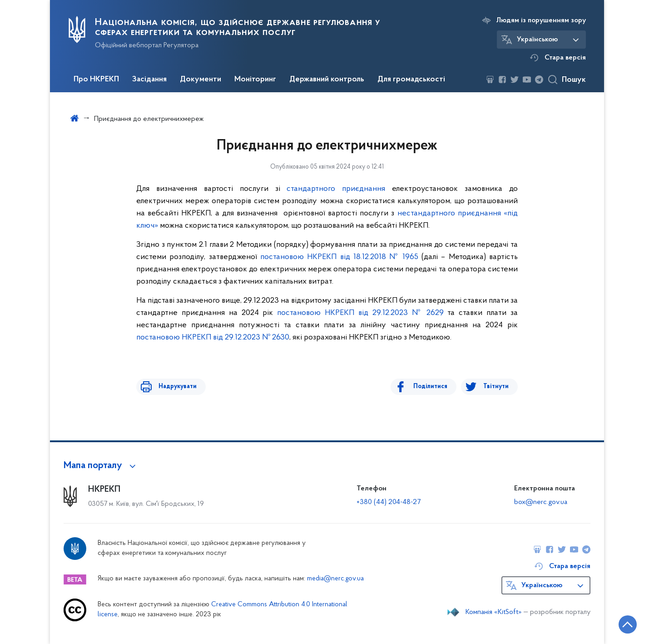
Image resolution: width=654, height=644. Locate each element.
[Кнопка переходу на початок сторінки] (620, 624)
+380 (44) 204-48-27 (389, 502)
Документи (201, 80)
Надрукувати (173, 387)
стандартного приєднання (336, 189)
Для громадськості (411, 80)
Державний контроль (327, 80)
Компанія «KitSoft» (494, 612)
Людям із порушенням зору (541, 20)
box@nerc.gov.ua (541, 502)
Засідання (149, 80)
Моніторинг (255, 80)
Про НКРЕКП (96, 80)
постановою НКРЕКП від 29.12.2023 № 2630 (213, 337)
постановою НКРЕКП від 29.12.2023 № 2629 (360, 313)
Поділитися (434, 387)
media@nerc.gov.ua (335, 579)
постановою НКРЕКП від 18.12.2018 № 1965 (339, 257)
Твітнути (496, 387)
